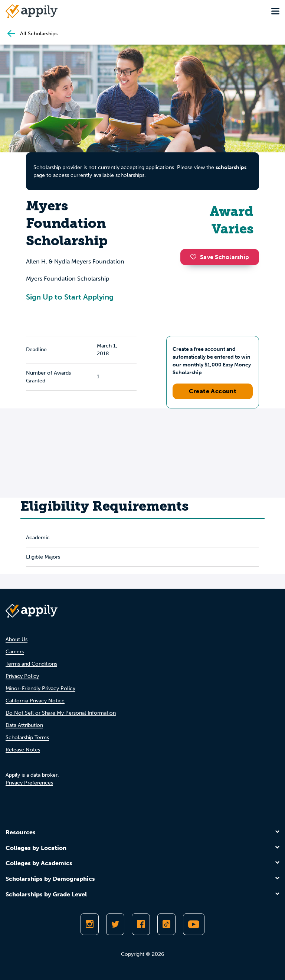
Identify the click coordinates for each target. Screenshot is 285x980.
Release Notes (23, 750)
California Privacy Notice (35, 701)
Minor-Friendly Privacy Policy (40, 688)
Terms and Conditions (31, 664)
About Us (17, 639)
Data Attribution (24, 725)
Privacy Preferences (29, 783)
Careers (15, 652)
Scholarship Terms (27, 738)
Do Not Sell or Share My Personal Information (61, 713)
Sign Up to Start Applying (70, 297)
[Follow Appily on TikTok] (166, 924)
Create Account (213, 391)
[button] (195, 257)
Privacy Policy (22, 676)
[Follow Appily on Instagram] (90, 924)
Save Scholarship (220, 257)
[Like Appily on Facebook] (141, 924)
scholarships (231, 167)
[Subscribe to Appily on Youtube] (194, 924)
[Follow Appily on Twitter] (115, 924)
